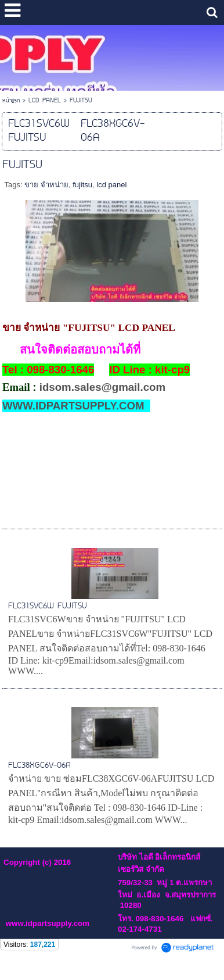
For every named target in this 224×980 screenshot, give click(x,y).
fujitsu (82, 185)
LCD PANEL (45, 101)
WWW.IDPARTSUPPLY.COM (73, 406)
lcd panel (111, 185)
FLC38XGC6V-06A (39, 766)
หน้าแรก (11, 101)
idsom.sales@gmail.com (102, 387)
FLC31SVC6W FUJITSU (48, 606)
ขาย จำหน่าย (46, 185)
